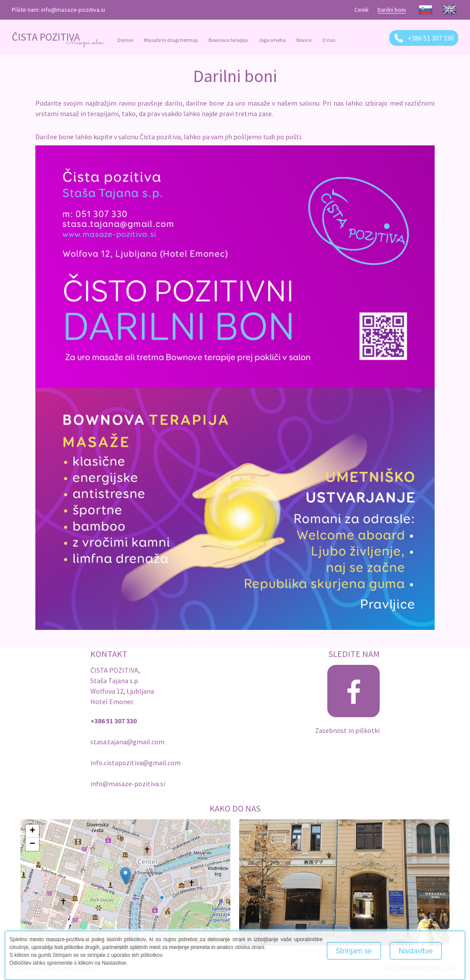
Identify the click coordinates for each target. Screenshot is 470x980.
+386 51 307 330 (431, 38)
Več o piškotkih (350, 970)
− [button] (33, 844)
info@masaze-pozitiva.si (73, 10)
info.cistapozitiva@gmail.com (136, 763)
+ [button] (33, 831)
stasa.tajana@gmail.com (127, 742)
